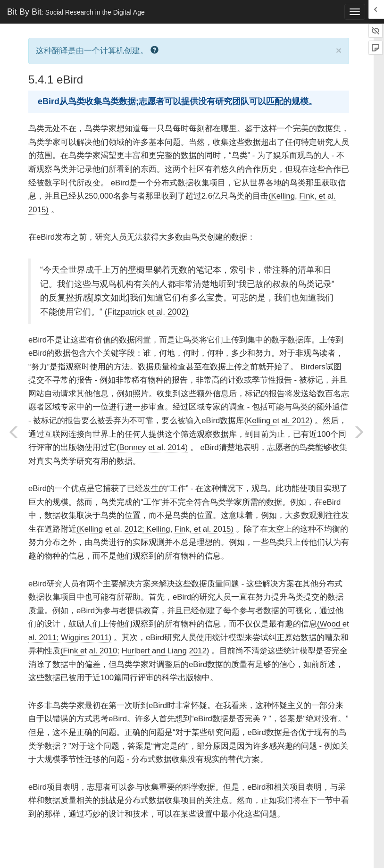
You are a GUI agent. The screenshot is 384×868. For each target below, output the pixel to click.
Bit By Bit (76, 12)
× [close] (339, 50)
